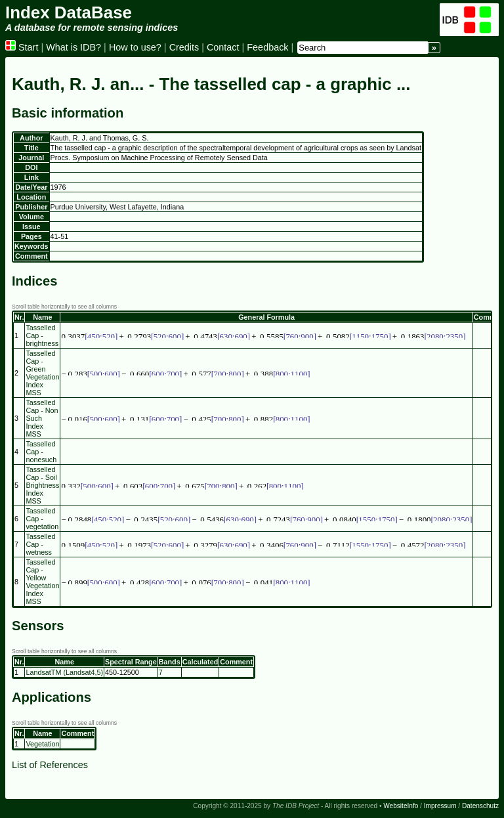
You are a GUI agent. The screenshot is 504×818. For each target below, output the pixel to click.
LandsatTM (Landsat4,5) (64, 672)
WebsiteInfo (401, 806)
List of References (50, 765)
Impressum (440, 806)
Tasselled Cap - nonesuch (41, 452)
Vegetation (42, 744)
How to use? (135, 47)
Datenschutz (480, 806)
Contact (223, 47)
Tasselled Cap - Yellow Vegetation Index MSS (42, 582)
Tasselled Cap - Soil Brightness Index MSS (42, 485)
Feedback (267, 47)
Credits (184, 47)
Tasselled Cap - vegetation (42, 519)
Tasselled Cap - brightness (42, 335)
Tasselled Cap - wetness (40, 544)
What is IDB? (73, 47)
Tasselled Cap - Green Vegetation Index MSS (42, 373)
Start (22, 47)
